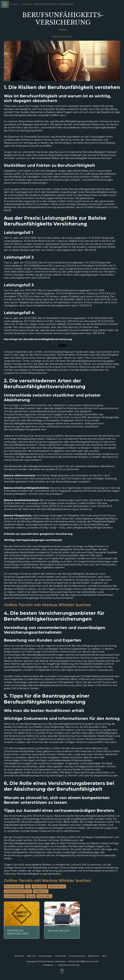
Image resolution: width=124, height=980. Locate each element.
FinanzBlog (26, 4)
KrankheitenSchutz (15, 896)
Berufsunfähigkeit (14, 886)
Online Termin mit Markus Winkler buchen (47, 605)
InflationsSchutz (57, 886)
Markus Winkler (62, 37)
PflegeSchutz (41, 891)
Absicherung (39, 886)
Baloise (31, 896)
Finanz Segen (44, 896)
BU (28, 886)
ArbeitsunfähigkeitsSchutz (18, 891)
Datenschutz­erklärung (69, 965)
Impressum (48, 965)
